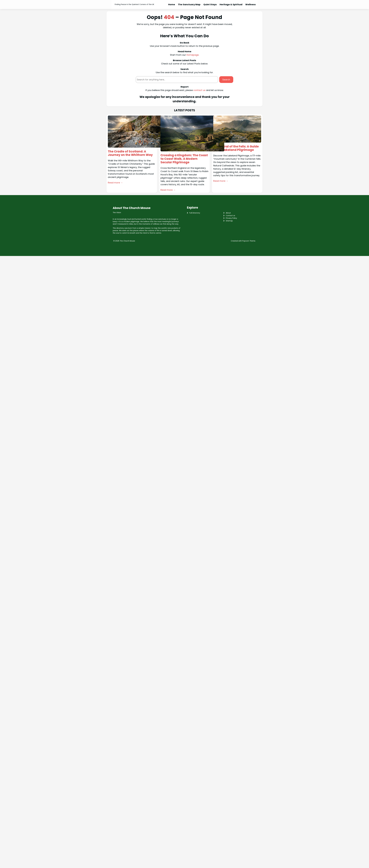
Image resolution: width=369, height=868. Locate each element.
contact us (199, 90)
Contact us (230, 216)
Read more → (115, 183)
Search (226, 80)
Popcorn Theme (249, 241)
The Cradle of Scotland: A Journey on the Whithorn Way (130, 153)
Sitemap (229, 221)
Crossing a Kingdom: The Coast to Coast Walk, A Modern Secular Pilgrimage (184, 159)
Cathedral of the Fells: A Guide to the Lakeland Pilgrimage (236, 148)
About (228, 213)
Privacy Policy (231, 218)
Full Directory (195, 213)
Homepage (193, 55)
